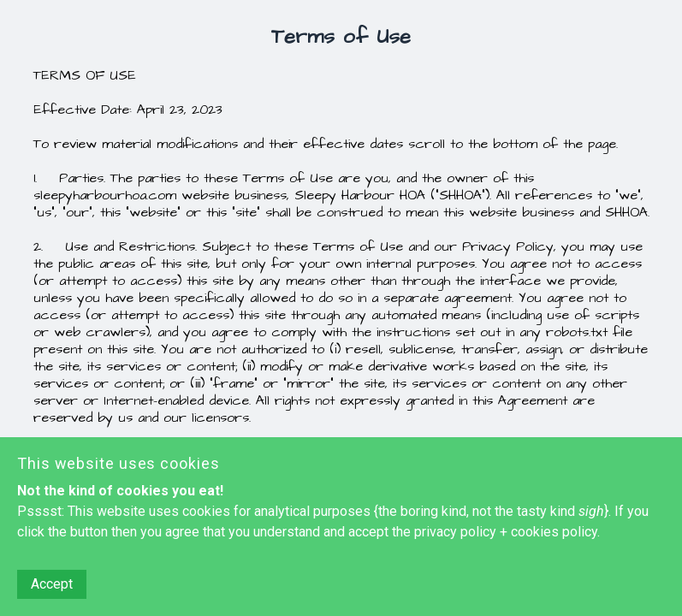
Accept (52, 584)
